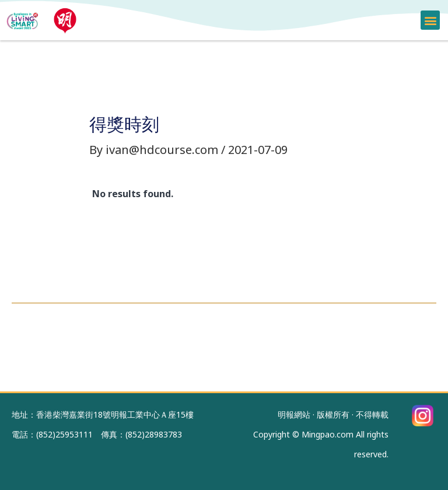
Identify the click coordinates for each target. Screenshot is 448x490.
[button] (430, 20)
